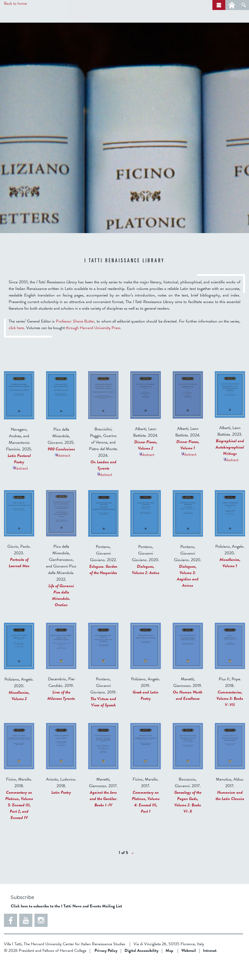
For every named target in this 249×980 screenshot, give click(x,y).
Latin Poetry (61, 812)
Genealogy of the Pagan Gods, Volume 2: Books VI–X (188, 822)
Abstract (19, 487)
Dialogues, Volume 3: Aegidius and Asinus (188, 596)
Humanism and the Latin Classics (230, 815)
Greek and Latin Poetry (146, 715)
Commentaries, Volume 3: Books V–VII (230, 718)
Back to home (15, 3)
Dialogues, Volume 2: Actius (146, 589)
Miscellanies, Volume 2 (19, 715)
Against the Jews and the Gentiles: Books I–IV (103, 818)
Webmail (189, 970)
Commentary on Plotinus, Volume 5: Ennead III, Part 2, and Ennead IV (19, 825)
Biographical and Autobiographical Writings (230, 467)
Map (169, 970)
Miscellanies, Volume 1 (230, 582)
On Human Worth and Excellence (188, 715)
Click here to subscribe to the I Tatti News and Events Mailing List (66, 926)
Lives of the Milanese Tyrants (61, 715)
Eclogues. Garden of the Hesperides (103, 589)
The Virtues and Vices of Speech (103, 722)
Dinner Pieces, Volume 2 (146, 465)
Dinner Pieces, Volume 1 (188, 465)
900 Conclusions (61, 469)
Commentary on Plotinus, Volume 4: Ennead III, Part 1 (146, 822)
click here (16, 348)
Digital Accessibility (141, 970)
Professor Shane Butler (75, 341)
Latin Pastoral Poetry (19, 479)
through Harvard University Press (93, 348)
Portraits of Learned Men (19, 582)
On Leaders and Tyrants (103, 485)
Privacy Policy (106, 970)
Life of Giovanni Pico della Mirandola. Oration (61, 615)
